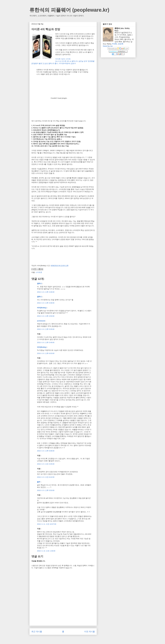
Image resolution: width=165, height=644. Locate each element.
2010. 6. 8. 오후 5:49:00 (46, 342)
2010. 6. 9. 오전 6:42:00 (46, 477)
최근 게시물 (37, 632)
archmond (41, 321)
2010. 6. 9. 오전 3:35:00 (46, 464)
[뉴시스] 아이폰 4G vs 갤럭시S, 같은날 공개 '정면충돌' (75, 61)
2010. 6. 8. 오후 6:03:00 (46, 353)
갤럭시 (39, 283)
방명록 (121, 44)
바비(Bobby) (42, 308)
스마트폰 (39, 272)
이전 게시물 (90, 632)
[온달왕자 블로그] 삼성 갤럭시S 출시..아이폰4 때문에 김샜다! (54, 63)
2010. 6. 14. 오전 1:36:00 (46, 551)
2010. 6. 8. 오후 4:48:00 (46, 303)
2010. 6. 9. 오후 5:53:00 (46, 490)
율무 (39, 482)
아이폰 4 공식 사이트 (63, 59)
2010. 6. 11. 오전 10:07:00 (47, 524)
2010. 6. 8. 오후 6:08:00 (46, 451)
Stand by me (108, 46)
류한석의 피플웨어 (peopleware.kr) (69, 10)
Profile (115, 44)
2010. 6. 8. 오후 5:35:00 (46, 329)
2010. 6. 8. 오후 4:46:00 (46, 292)
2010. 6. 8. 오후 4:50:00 (46, 316)
